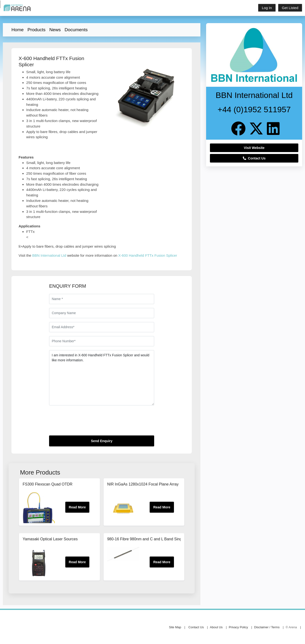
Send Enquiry (102, 441)
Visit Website (254, 148)
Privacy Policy (238, 627)
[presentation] (85, 422)
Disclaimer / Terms (267, 627)
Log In (267, 8)
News (55, 30)
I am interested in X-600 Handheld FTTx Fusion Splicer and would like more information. (102, 378)
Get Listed (290, 8)
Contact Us (254, 158)
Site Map (175, 627)
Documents (76, 30)
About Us (216, 627)
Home (18, 30)
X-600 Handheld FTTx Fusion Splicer (148, 255)
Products (36, 30)
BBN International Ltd (49, 255)
